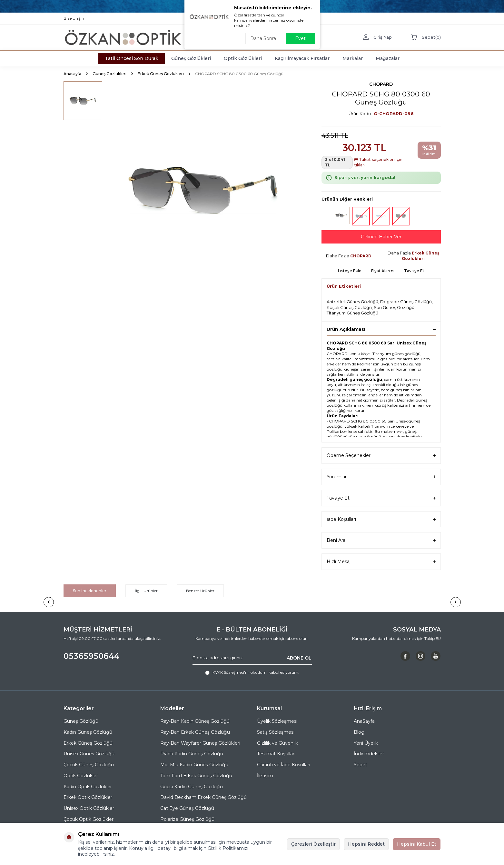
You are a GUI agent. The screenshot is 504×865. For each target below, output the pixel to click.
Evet (300, 38)
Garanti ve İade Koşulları (284, 765)
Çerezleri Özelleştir (313, 844)
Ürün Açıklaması (381, 329)
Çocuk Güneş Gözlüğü (89, 765)
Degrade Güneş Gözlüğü (406, 302)
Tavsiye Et (414, 271)
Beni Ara (381, 540)
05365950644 (92, 656)
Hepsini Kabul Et (417, 844)
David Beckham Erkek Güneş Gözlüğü (203, 797)
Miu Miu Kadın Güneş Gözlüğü (194, 765)
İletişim (265, 776)
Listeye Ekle (350, 271)
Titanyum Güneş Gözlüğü (352, 313)
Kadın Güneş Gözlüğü (88, 732)
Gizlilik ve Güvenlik (277, 743)
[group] (204, 189)
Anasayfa (72, 74)
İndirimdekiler (369, 754)
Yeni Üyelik (366, 743)
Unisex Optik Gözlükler (89, 808)
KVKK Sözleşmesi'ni (231, 672)
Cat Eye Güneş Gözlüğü (187, 808)
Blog (359, 732)
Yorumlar (381, 477)
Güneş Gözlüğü (81, 721)
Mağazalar (388, 58)
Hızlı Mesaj (381, 562)
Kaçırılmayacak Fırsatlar (302, 58)
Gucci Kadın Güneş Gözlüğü (192, 787)
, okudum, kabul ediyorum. (252, 672)
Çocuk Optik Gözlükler (89, 819)
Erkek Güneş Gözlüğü (88, 743)
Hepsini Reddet (366, 844)
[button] (49, 602)
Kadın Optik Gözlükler (88, 787)
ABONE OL (299, 658)
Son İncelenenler (90, 591)
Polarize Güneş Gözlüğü (187, 819)
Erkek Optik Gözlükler (88, 797)
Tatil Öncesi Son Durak (132, 58)
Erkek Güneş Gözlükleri (161, 74)
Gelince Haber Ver (381, 237)
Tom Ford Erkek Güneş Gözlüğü (196, 776)
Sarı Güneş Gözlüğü (394, 307)
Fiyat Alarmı (383, 271)
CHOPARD (381, 84)
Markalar (353, 58)
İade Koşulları (381, 519)
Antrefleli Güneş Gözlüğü (352, 302)
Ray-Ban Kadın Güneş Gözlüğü (195, 721)
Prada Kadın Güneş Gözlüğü (192, 754)
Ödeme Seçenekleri (381, 456)
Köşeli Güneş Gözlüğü (349, 307)
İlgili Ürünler (146, 591)
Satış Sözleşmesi (276, 732)
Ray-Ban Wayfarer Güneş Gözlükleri (200, 743)
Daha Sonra (263, 38)
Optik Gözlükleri (243, 58)
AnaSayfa (364, 721)
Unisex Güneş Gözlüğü (89, 754)
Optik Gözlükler (81, 776)
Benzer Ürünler (200, 591)
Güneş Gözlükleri (191, 58)
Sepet (361, 765)
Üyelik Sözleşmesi (277, 721)
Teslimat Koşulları (276, 754)
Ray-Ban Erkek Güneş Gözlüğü (195, 732)
